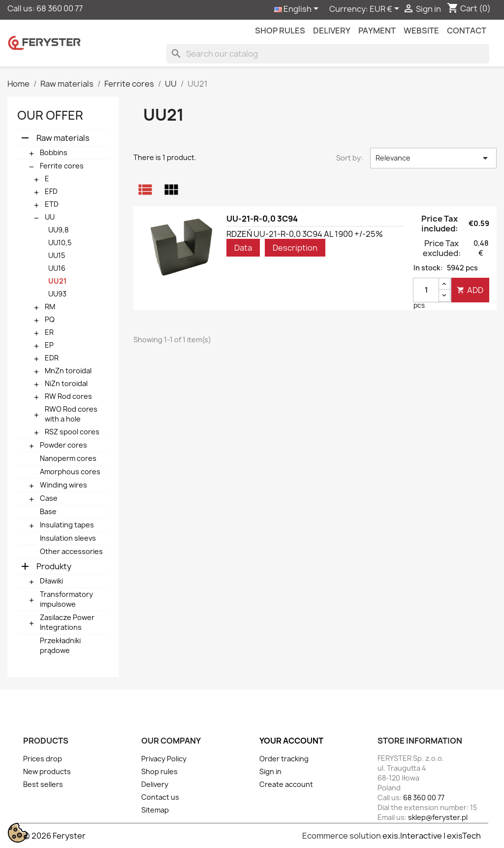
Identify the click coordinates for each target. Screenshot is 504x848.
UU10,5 (60, 243)
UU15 (57, 255)
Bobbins (54, 152)
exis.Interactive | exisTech (432, 836)
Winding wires (63, 485)
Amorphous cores (70, 472)
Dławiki (51, 581)
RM (50, 307)
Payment (377, 31)
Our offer (50, 115)
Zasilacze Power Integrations (67, 622)
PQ (50, 319)
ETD (52, 204)
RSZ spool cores (72, 432)
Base (48, 511)
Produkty (54, 566)
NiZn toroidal (66, 383)
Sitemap (155, 810)
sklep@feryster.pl (438, 817)
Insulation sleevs (68, 538)
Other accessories (71, 551)
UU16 (57, 268)
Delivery (332, 31)
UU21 (57, 281)
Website (421, 31)
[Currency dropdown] (386, 9)
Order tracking (284, 759)
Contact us (160, 797)
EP (49, 345)
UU (50, 217)
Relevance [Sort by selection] (433, 158)
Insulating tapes (67, 525)
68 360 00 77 (60, 8)
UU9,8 (58, 230)
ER (49, 332)
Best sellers (43, 784)
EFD (51, 191)
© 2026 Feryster (54, 836)
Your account (291, 741)
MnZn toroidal (68, 371)
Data (243, 248)
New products (47, 771)
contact (467, 31)
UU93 (57, 294)
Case (49, 498)
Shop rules (280, 31)
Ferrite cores (62, 166)
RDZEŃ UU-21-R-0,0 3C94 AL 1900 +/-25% (305, 234)
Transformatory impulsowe (66, 599)
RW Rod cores (68, 396)
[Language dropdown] (298, 9)
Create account (286, 784)
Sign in (270, 771)
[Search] (328, 54)
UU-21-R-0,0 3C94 (262, 219)
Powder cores (63, 445)
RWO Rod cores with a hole (71, 414)
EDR (52, 358)
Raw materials (63, 138)
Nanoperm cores (68, 458)
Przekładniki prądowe (60, 645)
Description (295, 248)
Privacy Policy (164, 759)
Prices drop (43, 759)
